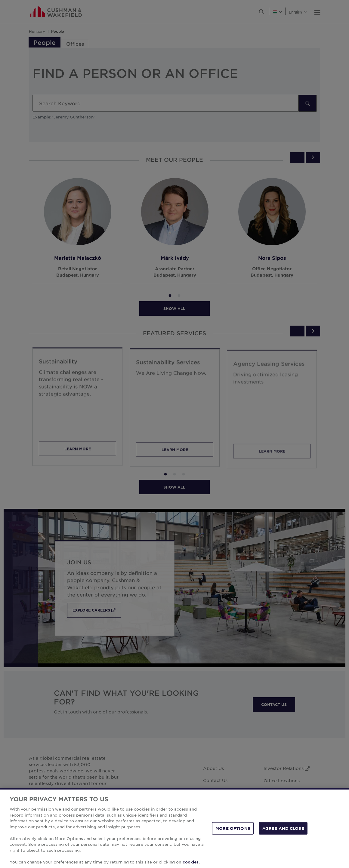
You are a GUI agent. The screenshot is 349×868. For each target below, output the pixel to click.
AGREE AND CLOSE (283, 837)
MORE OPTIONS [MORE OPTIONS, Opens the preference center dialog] (233, 837)
